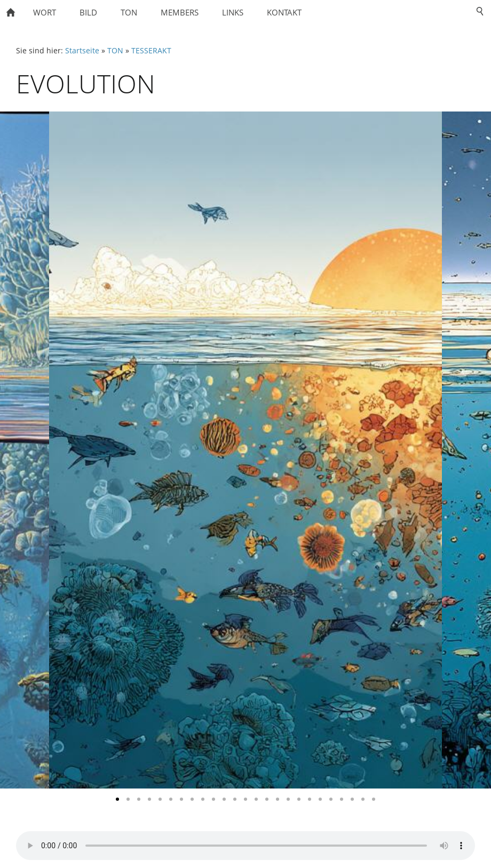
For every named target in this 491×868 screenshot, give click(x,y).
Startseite (82, 51)
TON (115, 51)
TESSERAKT (151, 51)
